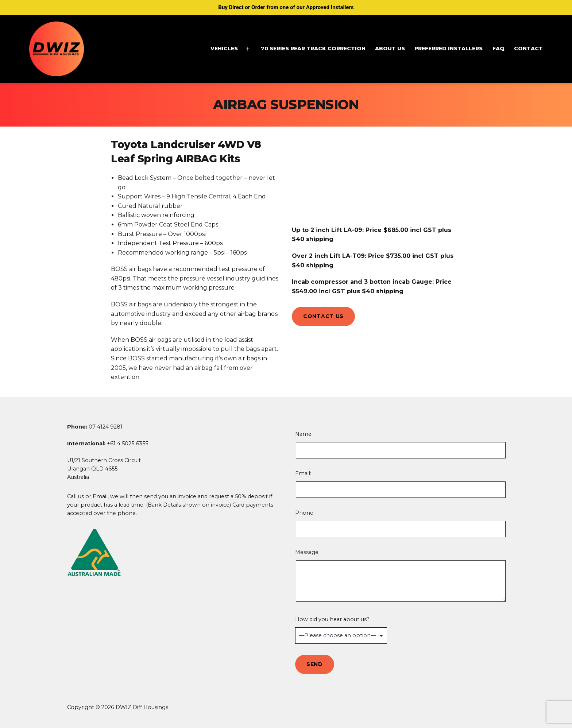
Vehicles (224, 49)
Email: (400, 484)
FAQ (498, 49)
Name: (400, 445)
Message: (400, 577)
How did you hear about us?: (400, 630)
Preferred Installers (449, 49)
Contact (528, 49)
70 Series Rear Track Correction (313, 49)
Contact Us (323, 316)
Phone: (400, 523)
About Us (390, 49)
